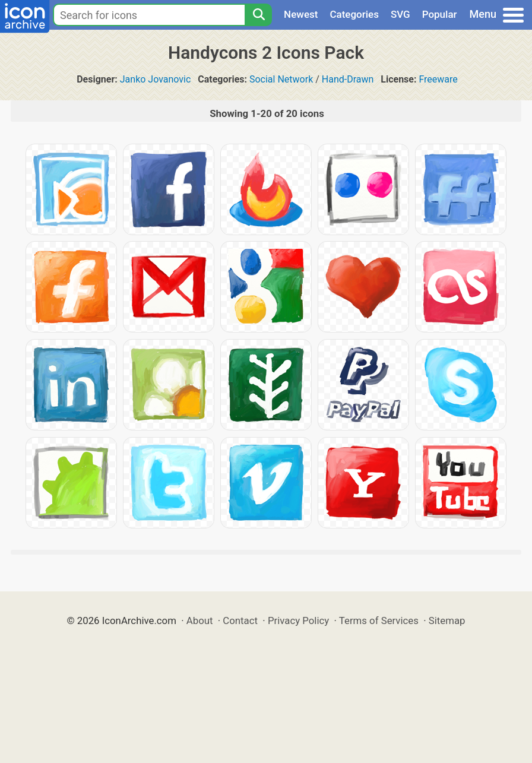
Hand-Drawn (348, 79)
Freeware (438, 79)
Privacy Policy (298, 620)
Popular (440, 14)
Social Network (281, 79)
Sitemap (447, 620)
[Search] (258, 15)
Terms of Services (379, 620)
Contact (240, 620)
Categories (354, 14)
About (200, 620)
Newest (301, 14)
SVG (400, 14)
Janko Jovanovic (156, 79)
